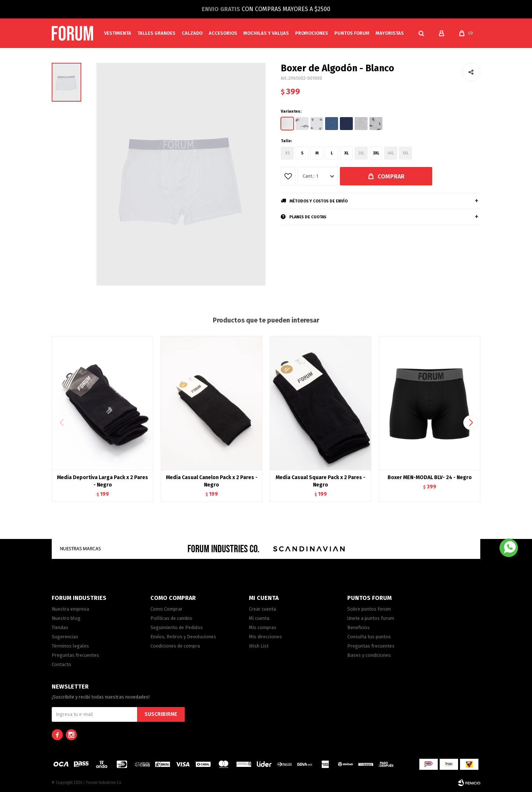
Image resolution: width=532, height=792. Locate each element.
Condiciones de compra (175, 646)
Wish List (259, 646)
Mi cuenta (259, 618)
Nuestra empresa (70, 609)
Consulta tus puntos (369, 637)
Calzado (192, 33)
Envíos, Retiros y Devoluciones (183, 637)
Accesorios (223, 33)
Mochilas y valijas (266, 33)
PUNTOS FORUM (352, 33)
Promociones (312, 33)
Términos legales (70, 646)
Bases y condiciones (369, 655)
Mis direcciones (265, 637)
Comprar (391, 176)
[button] (421, 33)
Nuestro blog (66, 618)
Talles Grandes (156, 33)
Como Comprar (166, 609)
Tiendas (60, 627)
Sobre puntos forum (369, 609)
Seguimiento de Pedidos (177, 627)
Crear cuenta (262, 609)
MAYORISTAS (390, 33)
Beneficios (359, 627)
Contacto (62, 664)
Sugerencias (65, 637)
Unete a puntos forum (371, 618)
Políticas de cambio (171, 618)
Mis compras (263, 627)
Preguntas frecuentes (75, 655)
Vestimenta (118, 33)
